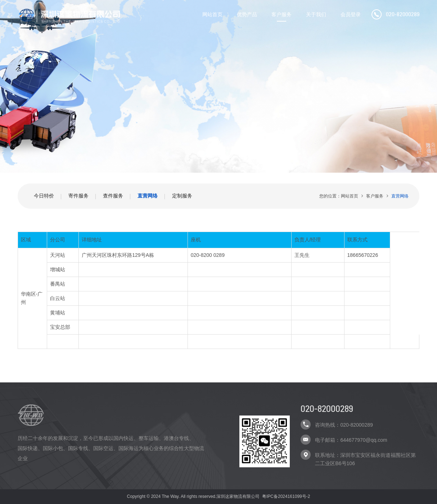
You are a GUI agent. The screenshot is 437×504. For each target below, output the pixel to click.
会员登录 (351, 14)
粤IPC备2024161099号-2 (286, 496)
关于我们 (316, 14)
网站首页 (212, 14)
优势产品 (247, 14)
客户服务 (281, 14)
